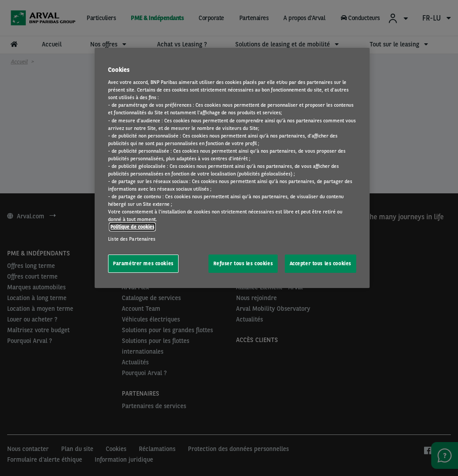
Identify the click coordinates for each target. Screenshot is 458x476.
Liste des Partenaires (132, 239)
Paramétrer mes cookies (143, 263)
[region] (232, 168)
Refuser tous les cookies (243, 263)
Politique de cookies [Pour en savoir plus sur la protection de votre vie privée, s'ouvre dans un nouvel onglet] (132, 227)
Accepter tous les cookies (321, 263)
